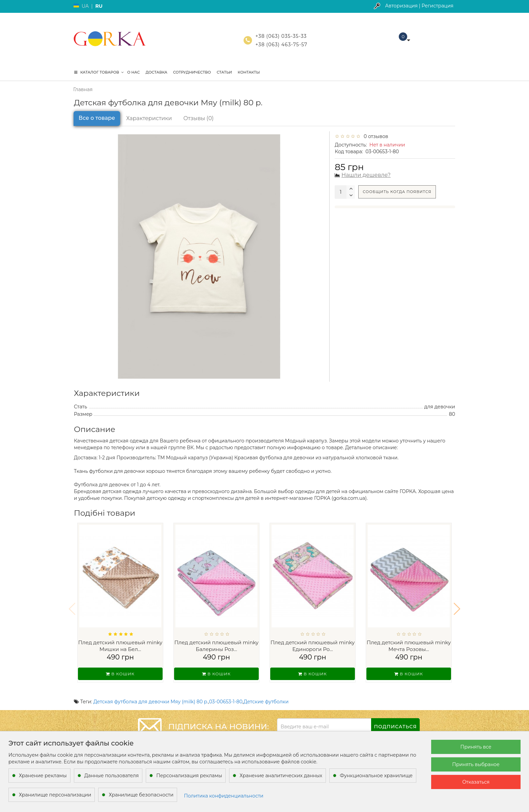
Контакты (249, 72)
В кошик (120, 674)
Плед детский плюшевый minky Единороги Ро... (313, 646)
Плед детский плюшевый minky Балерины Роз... (217, 646)
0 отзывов (375, 136)
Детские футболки (266, 693)
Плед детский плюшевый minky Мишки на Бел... (120, 646)
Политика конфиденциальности (224, 796)
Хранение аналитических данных (281, 776)
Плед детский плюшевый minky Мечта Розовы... (409, 646)
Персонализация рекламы (189, 776)
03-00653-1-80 (226, 693)
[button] (457, 604)
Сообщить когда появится (397, 192)
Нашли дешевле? (366, 175)
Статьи (224, 72)
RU (99, 6)
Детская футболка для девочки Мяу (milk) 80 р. (151, 693)
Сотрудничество (192, 72)
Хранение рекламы (43, 776)
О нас (133, 72)
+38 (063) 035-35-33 (281, 36)
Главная (83, 89)
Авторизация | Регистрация (419, 6)
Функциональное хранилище (376, 776)
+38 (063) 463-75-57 (281, 45)
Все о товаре (97, 118)
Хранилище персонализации (55, 795)
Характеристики (149, 118)
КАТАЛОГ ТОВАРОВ (99, 72)
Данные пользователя (112, 776)
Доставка (156, 72)
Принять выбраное (476, 764)
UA (85, 6)
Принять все (476, 747)
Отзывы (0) (199, 118)
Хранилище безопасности (141, 795)
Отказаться (476, 782)
